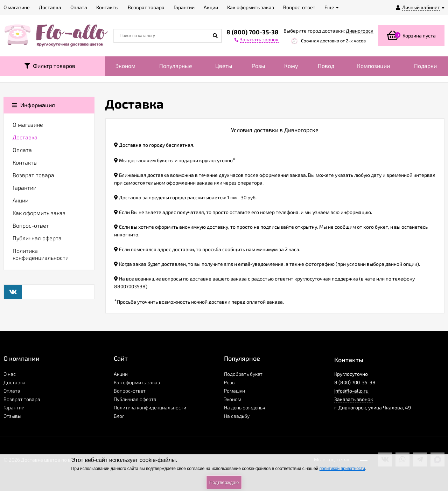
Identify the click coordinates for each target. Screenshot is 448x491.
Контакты (25, 162)
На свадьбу (237, 416)
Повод (326, 66)
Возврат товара (33, 175)
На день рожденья (245, 407)
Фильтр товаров (50, 66)
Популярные (176, 66)
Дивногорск (360, 31)
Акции (20, 200)
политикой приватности (342, 469)
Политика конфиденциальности (41, 254)
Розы (259, 66)
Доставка (25, 137)
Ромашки (234, 391)
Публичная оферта (37, 238)
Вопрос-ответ (31, 225)
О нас (10, 374)
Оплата (22, 150)
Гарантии (24, 188)
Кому (291, 66)
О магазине (28, 125)
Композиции (373, 66)
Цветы (224, 66)
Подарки (425, 66)
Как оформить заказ (39, 213)
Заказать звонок (354, 399)
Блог (119, 416)
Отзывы (12, 416)
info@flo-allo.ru (351, 391)
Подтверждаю (224, 482)
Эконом (125, 66)
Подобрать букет (243, 374)
